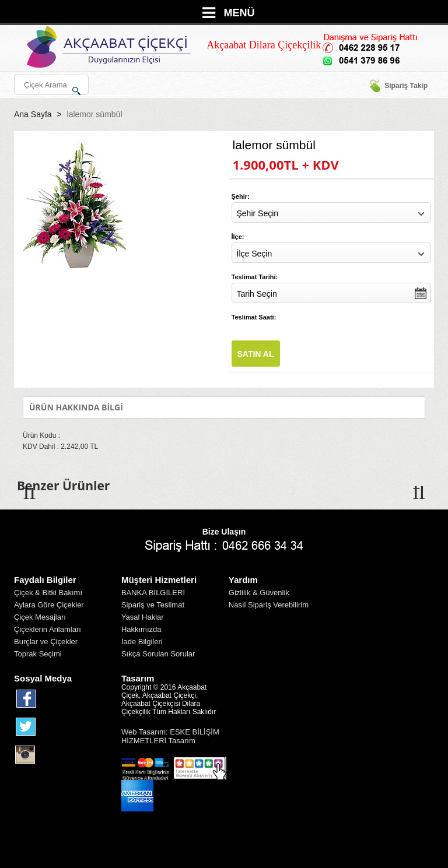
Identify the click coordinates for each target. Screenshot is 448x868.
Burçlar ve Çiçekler (46, 642)
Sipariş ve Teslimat (153, 605)
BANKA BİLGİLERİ (153, 593)
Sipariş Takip (398, 86)
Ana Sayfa (33, 114)
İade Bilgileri (142, 642)
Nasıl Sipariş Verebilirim (269, 605)
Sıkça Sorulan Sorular (158, 654)
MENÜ (239, 13)
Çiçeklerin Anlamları (48, 629)
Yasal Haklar (143, 617)
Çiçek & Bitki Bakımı (48, 593)
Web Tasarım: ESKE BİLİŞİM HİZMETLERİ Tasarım (170, 736)
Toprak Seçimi (38, 654)
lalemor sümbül (95, 114)
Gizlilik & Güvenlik (259, 593)
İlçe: (238, 237)
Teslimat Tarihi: (255, 277)
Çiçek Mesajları (40, 617)
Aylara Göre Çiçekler (49, 605)
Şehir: (241, 196)
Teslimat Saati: (254, 317)
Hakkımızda (141, 629)
